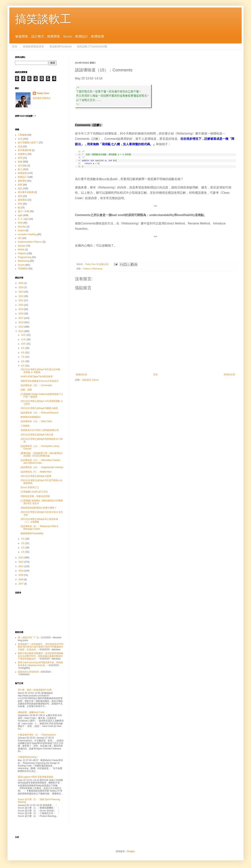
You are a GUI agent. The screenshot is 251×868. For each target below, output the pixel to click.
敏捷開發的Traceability (32, 533)
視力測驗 (22, 166)
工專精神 (25, 426)
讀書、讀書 (26, 390)
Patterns (87, 269)
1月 (23, 552)
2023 (21, 292)
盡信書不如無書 (26, 192)
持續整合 (22, 154)
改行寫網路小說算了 (28, 143)
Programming (25, 257)
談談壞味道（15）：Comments (36, 385)
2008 (21, 579)
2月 (23, 548)
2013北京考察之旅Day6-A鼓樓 (36, 476)
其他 (20, 147)
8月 (23, 353)
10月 (24, 344)
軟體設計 (22, 177)
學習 (20, 204)
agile (20, 215)
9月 (23, 348)
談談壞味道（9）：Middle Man (36, 472)
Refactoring (97, 269)
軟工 (20, 169)
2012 (21, 562)
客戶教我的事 (25, 150)
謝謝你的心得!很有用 (28, 672)
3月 (23, 543)
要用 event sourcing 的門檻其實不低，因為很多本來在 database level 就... (40, 664)
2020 (21, 305)
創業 (20, 185)
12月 (24, 335)
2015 (21, 327)
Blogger (131, 851)
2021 (21, 301)
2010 (21, 571)
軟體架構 (22, 173)
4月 (23, 539)
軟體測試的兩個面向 (31, 417)
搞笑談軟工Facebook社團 (92, 46)
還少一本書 (23, 211)
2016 (21, 322)
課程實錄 (22, 200)
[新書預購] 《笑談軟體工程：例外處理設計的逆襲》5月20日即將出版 (42, 455)
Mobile (21, 250)
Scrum (21, 265)
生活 (20, 139)
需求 (20, 196)
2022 (21, 296)
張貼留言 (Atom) (90, 380)
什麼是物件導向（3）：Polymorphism (37, 735)
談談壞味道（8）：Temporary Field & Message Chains (39, 528)
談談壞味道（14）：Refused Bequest (39, 413)
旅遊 (20, 162)
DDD (20, 223)
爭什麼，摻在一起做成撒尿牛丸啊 (35, 690)
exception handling (27, 234)
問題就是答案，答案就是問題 (35, 496)
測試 (20, 188)
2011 (21, 566)
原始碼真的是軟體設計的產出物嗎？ (39, 508)
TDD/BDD (23, 269)
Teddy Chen (43, 93)
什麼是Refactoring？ (28, 757)
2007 (21, 584)
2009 (21, 575)
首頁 (15, 46)
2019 (21, 309)
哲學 (20, 158)
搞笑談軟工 (43, 19)
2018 (21, 314)
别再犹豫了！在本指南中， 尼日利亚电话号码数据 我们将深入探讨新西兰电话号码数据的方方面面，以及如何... (41, 647)
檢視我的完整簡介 (42, 98)
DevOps (22, 227)
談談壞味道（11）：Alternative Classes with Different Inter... (40, 461)
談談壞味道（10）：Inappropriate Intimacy (42, 467)
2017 (21, 318)
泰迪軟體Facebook (60, 46)
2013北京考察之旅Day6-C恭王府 (37, 435)
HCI (20, 238)
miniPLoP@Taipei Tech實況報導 (37, 377)
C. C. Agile (23, 219)
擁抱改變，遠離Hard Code (31, 712)
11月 (24, 339)
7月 (23, 357)
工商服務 (22, 135)
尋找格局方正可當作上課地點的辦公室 (40, 430)
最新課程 (22, 181)
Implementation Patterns (30, 242)
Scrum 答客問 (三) (30, 487)
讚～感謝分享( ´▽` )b (28, 638)
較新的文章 (81, 375)
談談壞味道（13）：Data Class (36, 421)
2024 (21, 287)
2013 (21, 558)
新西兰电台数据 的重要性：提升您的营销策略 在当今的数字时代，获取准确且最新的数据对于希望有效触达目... (41, 656)
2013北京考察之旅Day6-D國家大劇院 (39, 408)
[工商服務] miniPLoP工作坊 (34, 492)
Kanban (22, 246)
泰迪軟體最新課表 (33, 46)
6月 (23, 361)
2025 (21, 283)
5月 (23, 366)
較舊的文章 (229, 375)
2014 (21, 331)
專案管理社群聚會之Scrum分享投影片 (40, 381)
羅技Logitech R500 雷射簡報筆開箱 (35, 777)
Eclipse (21, 230)
